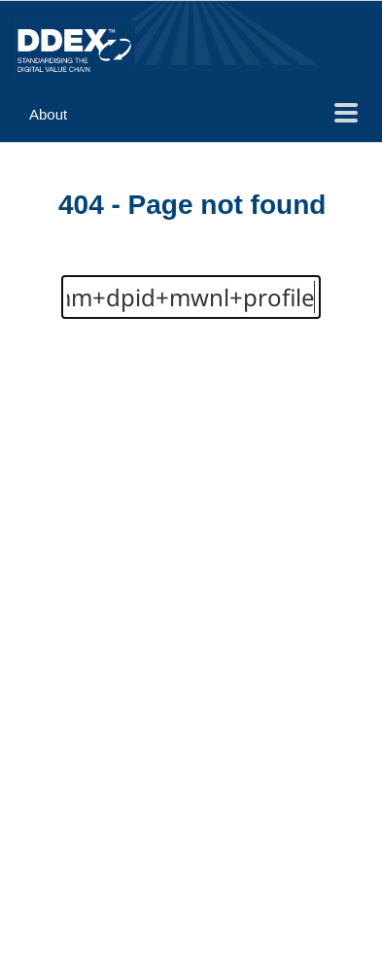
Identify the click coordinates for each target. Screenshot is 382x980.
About (48, 114)
